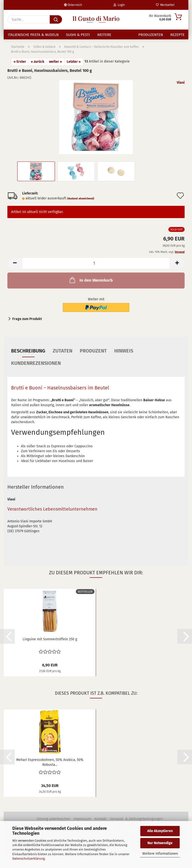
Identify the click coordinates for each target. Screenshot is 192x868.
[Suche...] (56, 19)
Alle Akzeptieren (160, 831)
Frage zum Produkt (27, 324)
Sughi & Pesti (78, 35)
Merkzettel (165, 5)
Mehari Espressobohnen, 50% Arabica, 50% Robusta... (50, 767)
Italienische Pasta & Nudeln (33, 35)
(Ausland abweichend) (81, 203)
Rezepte (177, 35)
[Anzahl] (96, 268)
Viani (181, 88)
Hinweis (124, 356)
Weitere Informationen (160, 854)
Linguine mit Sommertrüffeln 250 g (50, 644)
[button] (15, 268)
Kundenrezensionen (36, 368)
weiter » (56, 67)
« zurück (38, 67)
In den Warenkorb (91, 285)
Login (119, 5)
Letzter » (74, 67)
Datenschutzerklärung (29, 859)
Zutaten (63, 356)
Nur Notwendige (160, 843)
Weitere (104, 35)
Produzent (93, 356)
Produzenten (151, 35)
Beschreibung (28, 356)
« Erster (20, 67)
